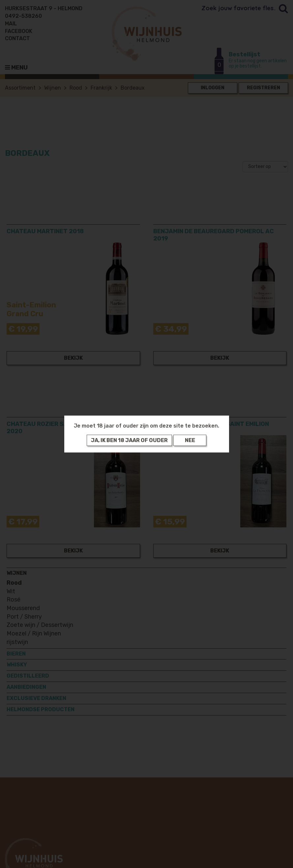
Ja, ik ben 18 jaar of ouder (129, 440)
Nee (190, 440)
